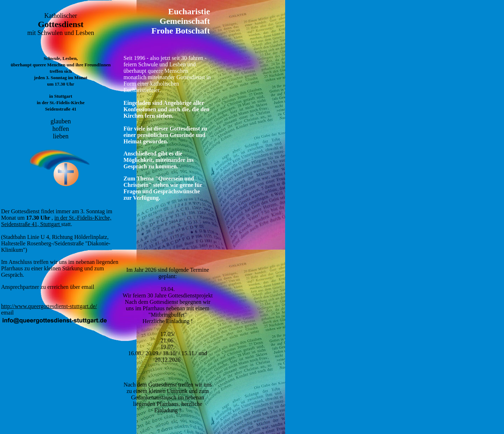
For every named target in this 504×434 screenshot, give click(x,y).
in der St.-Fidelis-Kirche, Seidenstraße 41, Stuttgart (56, 221)
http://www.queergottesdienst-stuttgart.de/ (49, 306)
